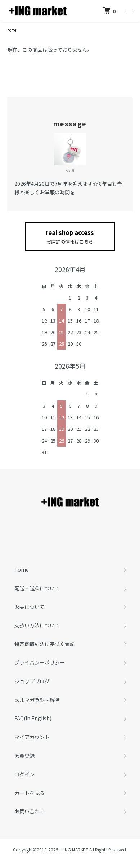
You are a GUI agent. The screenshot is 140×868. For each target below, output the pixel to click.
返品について (30, 607)
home (12, 30)
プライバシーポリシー (40, 662)
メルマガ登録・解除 (37, 700)
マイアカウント (32, 737)
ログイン (24, 774)
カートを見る (30, 793)
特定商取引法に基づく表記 (45, 644)
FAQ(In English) (33, 718)
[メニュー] (129, 11)
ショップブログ (32, 681)
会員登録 (24, 756)
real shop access (70, 237)
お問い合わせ (30, 811)
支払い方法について (37, 625)
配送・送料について (37, 588)
